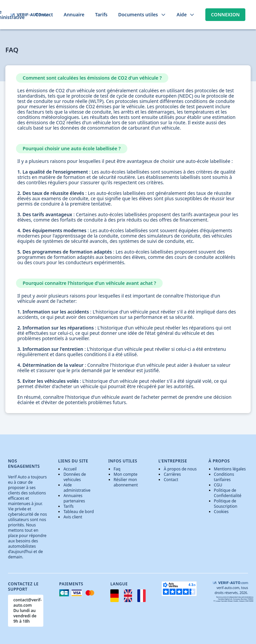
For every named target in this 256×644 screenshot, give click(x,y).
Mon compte (125, 474)
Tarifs (68, 506)
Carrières (172, 474)
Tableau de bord (78, 512)
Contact (171, 480)
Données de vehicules (74, 477)
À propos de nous (180, 469)
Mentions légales (230, 469)
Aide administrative (77, 488)
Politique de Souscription (226, 504)
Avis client (73, 517)
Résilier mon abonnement (126, 482)
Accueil (70, 469)
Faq (117, 469)
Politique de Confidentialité (228, 493)
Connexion (225, 14)
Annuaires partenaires (74, 498)
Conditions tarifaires (224, 477)
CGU (218, 485)
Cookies (221, 512)
